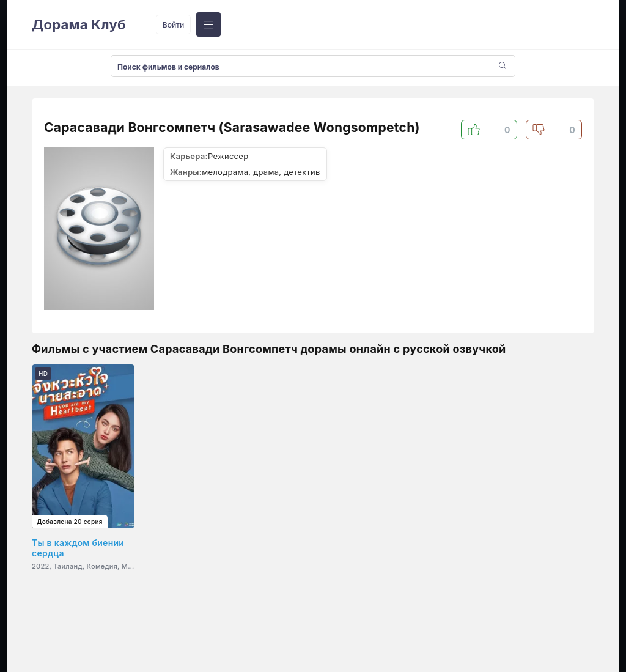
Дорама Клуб (79, 24)
